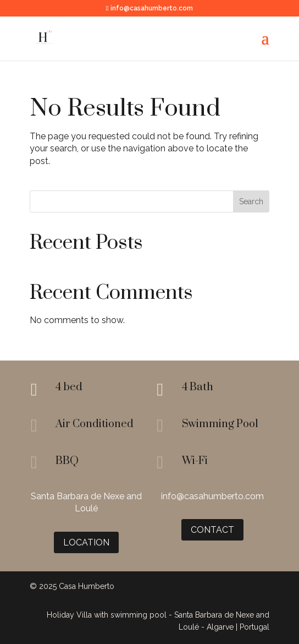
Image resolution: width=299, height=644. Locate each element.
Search (251, 201)
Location (86, 542)
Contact (212, 530)
